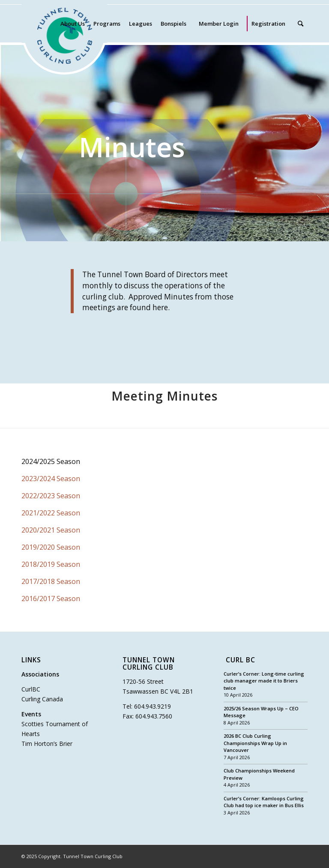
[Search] (301, 24)
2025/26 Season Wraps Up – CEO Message (261, 712)
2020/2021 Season (51, 530)
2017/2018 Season (51, 581)
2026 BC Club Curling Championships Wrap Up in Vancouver (255, 743)
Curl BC (241, 660)
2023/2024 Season (51, 479)
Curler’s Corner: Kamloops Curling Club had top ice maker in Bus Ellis (264, 802)
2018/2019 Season (51, 564)
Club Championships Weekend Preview (259, 774)
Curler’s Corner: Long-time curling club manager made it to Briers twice (264, 681)
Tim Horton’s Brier (47, 744)
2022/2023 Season (51, 496)
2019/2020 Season (51, 547)
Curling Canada (42, 699)
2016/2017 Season (51, 599)
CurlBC (31, 689)
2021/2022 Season (51, 513)
